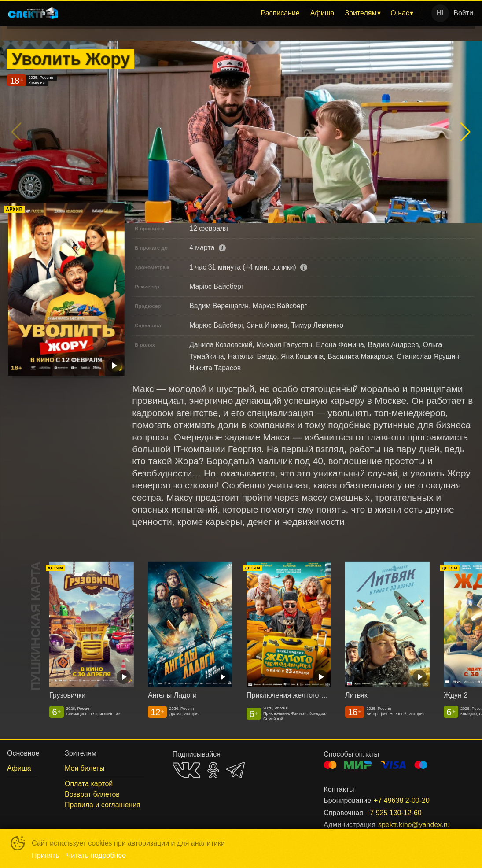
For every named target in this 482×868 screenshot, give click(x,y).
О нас (400, 13)
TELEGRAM (235, 770)
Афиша (322, 13)
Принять (46, 855)
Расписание (280, 13)
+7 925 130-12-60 (394, 813)
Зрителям (361, 13)
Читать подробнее (96, 855)
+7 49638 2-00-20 (402, 800)
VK (186, 770)
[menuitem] (280, 13)
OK (213, 770)
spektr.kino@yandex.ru (414, 825)
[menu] (242, 13)
